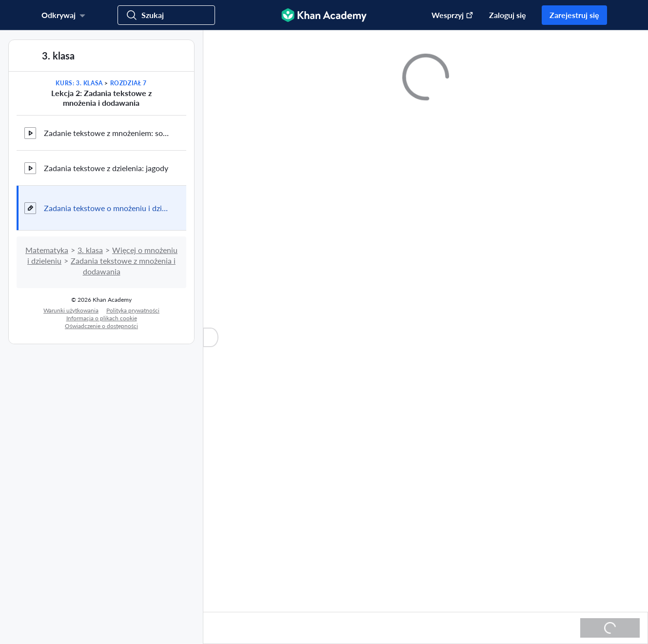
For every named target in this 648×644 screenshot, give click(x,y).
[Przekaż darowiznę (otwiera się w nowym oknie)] (448, 15)
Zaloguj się (508, 15)
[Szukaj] (166, 15)
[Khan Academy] (324, 15)
